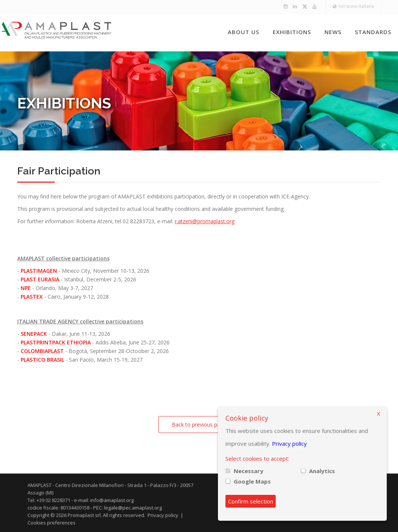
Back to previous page (199, 425)
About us (243, 32)
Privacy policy (289, 443)
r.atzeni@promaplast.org (205, 221)
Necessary (249, 471)
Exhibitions (292, 32)
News (333, 32)
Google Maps (252, 481)
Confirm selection (251, 501)
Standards (373, 32)
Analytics (322, 471)
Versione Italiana (353, 6)
